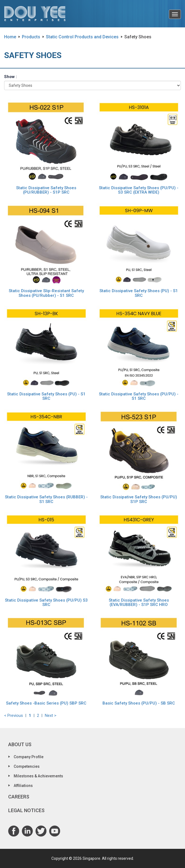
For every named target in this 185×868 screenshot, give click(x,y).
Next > (51, 715)
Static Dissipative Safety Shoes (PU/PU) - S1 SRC (139, 396)
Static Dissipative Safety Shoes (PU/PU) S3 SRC (46, 603)
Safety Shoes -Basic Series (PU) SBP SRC (46, 703)
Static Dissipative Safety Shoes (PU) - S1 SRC (139, 293)
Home (10, 37)
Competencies (27, 766)
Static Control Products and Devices (82, 37)
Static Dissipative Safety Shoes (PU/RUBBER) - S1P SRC (46, 190)
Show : (11, 77)
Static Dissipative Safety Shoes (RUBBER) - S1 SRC (46, 499)
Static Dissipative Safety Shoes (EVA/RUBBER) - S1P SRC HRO (139, 603)
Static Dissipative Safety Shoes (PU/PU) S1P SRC (139, 499)
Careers (19, 797)
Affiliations (23, 786)
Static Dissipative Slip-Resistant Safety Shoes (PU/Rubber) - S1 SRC (46, 293)
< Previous (14, 715)
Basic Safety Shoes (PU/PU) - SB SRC (139, 703)
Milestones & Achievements (38, 776)
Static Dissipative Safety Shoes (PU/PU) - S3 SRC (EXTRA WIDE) (139, 190)
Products (31, 37)
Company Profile (29, 757)
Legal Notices (26, 810)
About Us (20, 744)
